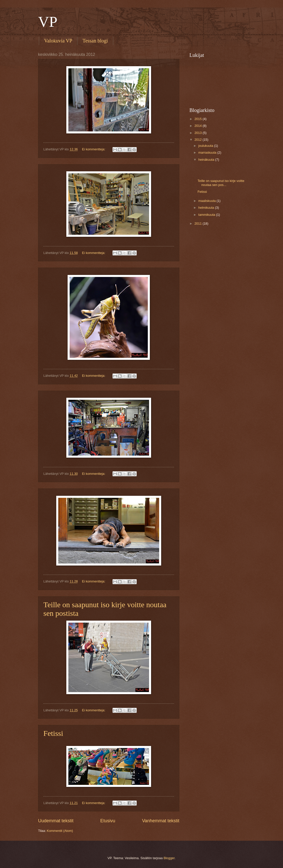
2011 (199, 224)
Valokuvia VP (58, 41)
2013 (199, 133)
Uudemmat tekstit (56, 821)
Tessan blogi (95, 41)
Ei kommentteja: (94, 149)
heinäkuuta (207, 160)
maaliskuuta (207, 201)
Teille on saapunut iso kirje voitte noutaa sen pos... (221, 183)
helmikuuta (207, 208)
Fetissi (53, 733)
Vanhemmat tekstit (161, 821)
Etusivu (108, 821)
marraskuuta (208, 153)
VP (48, 22)
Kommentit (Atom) (60, 831)
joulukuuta (206, 146)
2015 (199, 119)
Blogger (169, 858)
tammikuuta (207, 215)
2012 (199, 140)
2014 (199, 126)
